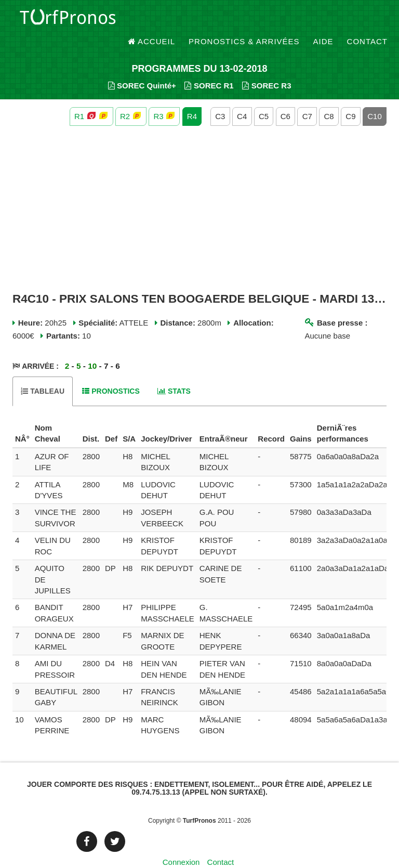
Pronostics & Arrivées (244, 21)
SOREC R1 (209, 68)
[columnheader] (22, 416)
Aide (323, 21)
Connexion (181, 844)
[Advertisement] (199, 191)
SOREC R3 (267, 68)
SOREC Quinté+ (142, 68)
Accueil (152, 21)
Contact (367, 21)
